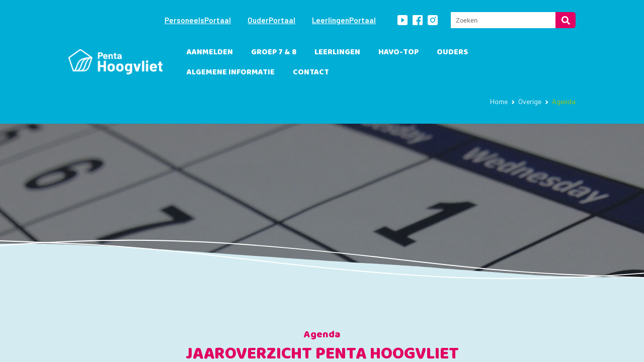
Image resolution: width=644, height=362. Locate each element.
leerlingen (337, 52)
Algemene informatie (231, 72)
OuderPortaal (271, 20)
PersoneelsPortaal (198, 20)
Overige (530, 101)
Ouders (452, 52)
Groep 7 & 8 (274, 52)
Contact (311, 72)
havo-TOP (398, 52)
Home (499, 101)
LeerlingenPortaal (344, 20)
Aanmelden (210, 52)
